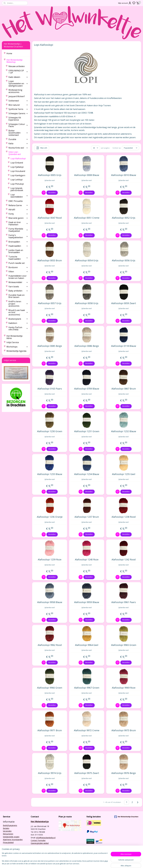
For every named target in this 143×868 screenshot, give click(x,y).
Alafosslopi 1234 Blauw (87, 474)
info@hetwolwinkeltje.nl (46, 838)
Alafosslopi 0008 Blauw (87, 175)
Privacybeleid (8, 842)
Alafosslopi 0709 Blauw (87, 389)
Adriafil (18, 210)
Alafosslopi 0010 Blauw (124, 175)
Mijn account (125, 3)
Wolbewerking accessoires (15, 91)
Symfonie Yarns (18, 109)
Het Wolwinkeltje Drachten (126, 817)
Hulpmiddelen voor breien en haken (18, 277)
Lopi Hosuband (18, 171)
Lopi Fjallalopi (17, 167)
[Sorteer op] (130, 148)
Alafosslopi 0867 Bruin (124, 389)
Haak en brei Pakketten (18, 223)
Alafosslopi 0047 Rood (50, 218)
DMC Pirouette (16, 201)
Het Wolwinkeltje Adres (14, 337)
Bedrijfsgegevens (10, 825)
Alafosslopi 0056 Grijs (124, 261)
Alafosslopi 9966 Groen (50, 688)
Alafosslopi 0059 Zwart (124, 303)
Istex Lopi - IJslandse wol (18, 153)
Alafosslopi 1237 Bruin (87, 517)
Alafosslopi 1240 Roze (87, 560)
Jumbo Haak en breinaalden (16, 251)
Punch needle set (17, 263)
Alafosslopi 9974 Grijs (50, 773)
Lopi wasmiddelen (19, 196)
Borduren (18, 267)
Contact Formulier (38, 840)
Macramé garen (18, 218)
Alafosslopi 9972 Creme (87, 730)
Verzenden (7, 831)
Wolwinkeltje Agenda (16, 351)
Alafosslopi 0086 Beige (87, 346)
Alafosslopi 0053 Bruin (50, 261)
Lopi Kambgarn (18, 175)
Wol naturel (18, 105)
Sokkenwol (18, 101)
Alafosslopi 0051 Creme (87, 218)
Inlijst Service (13, 342)
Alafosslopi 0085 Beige (50, 346)
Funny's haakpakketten (18, 236)
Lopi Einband (17, 163)
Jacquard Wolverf (17, 96)
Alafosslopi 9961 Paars (124, 602)
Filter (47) (42, 148)
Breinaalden (18, 242)
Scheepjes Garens (18, 113)
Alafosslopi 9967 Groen (87, 688)
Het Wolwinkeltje (40, 822)
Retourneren (8, 834)
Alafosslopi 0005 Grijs (50, 175)
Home (9, 53)
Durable (18, 139)
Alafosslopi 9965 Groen (124, 645)
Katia (18, 143)
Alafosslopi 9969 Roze (124, 688)
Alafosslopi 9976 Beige (124, 773)
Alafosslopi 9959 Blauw (87, 602)
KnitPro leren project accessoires (18, 304)
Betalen (6, 828)
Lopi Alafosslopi (18, 158)
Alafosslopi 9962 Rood (50, 645)
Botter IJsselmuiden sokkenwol (18, 133)
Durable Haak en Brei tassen (17, 296)
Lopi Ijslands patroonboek (17, 189)
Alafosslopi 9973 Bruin (124, 730)
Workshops (17, 347)
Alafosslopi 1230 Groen (50, 431)
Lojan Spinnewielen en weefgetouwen (18, 83)
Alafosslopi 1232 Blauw (124, 431)
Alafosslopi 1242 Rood (124, 560)
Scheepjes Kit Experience (15, 119)
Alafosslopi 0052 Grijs (124, 218)
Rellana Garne (18, 205)
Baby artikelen (18, 291)
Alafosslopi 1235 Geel (124, 474)
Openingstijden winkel (40, 843)
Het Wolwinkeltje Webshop (17, 61)
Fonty (18, 214)
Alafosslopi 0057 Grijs (50, 303)
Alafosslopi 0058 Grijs (87, 303)
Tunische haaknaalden (18, 258)
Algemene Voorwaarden (13, 840)
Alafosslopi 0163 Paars (50, 389)
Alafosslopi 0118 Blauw (124, 346)
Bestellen (52, 192)
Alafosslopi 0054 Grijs (87, 261)
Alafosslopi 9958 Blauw (50, 602)
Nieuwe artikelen (17, 66)
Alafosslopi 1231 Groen (87, 431)
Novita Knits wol (18, 148)
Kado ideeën (18, 77)
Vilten (18, 272)
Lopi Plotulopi (17, 184)
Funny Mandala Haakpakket (18, 230)
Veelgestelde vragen (11, 837)
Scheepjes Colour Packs (18, 125)
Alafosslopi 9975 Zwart (87, 773)
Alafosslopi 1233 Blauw (50, 474)
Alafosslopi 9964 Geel (87, 645)
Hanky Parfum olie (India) (18, 328)
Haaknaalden (18, 246)
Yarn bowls (18, 287)
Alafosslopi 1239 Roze (50, 560)
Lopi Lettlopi (17, 180)
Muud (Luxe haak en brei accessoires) (18, 312)
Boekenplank (18, 319)
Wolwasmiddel (18, 282)
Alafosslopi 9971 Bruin (50, 730)
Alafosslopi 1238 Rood (124, 517)
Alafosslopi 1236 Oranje (50, 517)
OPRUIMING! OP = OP (18, 72)
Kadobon (18, 323)
